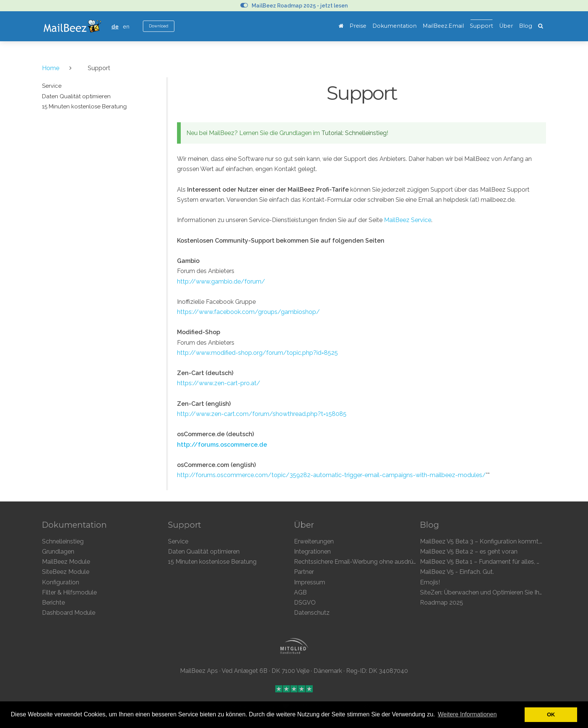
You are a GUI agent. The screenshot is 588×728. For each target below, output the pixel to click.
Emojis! (430, 582)
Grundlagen (58, 552)
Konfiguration (61, 582)
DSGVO (305, 603)
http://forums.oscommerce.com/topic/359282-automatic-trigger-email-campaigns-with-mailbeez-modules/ (331, 475)
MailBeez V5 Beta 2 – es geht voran (469, 552)
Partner (304, 572)
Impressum (310, 582)
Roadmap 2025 (442, 603)
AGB (300, 592)
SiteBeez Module (66, 572)
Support (481, 26)
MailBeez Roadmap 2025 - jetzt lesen (294, 6)
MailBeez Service (408, 220)
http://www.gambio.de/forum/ (221, 281)
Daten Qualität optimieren (204, 552)
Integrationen (312, 552)
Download (159, 26)
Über (506, 26)
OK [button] (551, 714)
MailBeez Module (66, 562)
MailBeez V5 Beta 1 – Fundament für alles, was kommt (495, 562)
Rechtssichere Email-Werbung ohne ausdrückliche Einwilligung (380, 562)
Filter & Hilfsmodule (69, 592)
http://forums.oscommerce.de (222, 445)
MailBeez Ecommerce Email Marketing (72, 26)
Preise (358, 26)
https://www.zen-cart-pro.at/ (219, 383)
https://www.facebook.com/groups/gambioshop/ (248, 312)
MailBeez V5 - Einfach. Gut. (457, 572)
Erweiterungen (314, 541)
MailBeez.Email (443, 26)
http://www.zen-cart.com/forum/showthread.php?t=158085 (262, 414)
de (115, 26)
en (126, 26)
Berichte (53, 603)
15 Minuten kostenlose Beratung (212, 562)
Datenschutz (312, 613)
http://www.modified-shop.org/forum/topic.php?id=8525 (257, 353)
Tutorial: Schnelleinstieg (354, 133)
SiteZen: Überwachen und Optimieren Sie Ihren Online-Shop (502, 592)
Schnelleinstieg (63, 541)
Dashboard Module (69, 613)
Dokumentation (394, 26)
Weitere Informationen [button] (467, 714)
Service (178, 541)
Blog (526, 26)
